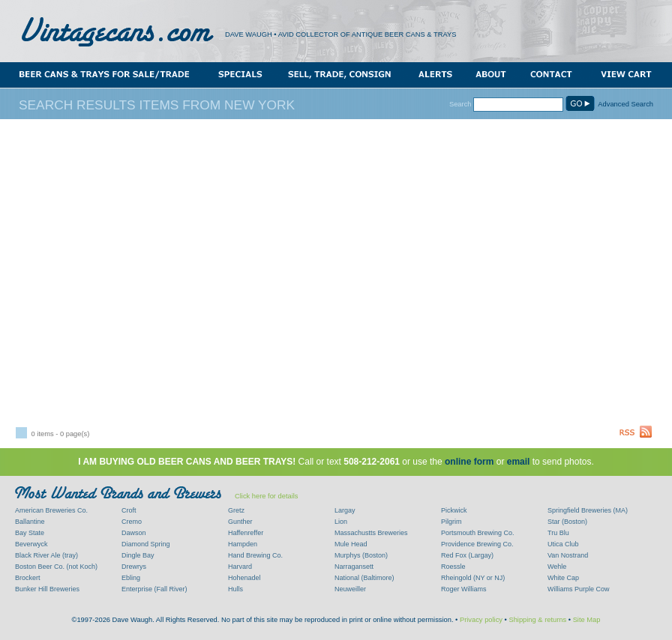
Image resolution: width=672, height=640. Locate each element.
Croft (129, 510)
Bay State (30, 533)
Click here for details (267, 496)
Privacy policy (481, 620)
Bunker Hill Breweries (47, 589)
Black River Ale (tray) (46, 555)
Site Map (587, 620)
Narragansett (354, 567)
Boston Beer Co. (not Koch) (56, 567)
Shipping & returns (537, 620)
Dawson (134, 533)
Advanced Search (625, 104)
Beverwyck (31, 544)
